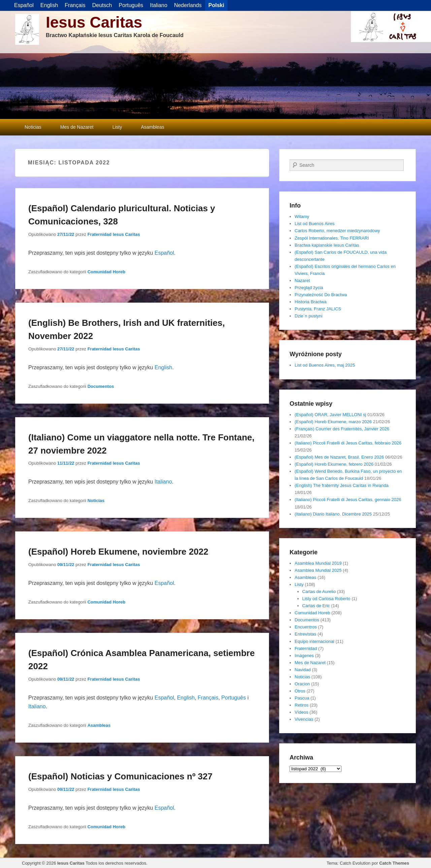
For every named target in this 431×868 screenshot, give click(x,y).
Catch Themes (394, 863)
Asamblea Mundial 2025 (318, 570)
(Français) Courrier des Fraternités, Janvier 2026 (342, 429)
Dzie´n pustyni (308, 316)
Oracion (302, 684)
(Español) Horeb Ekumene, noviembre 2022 (118, 552)
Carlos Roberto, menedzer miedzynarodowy (337, 231)
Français (208, 698)
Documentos (101, 386)
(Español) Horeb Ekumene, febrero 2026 (334, 464)
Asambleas (152, 127)
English (163, 367)
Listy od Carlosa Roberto (326, 599)
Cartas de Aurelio (319, 592)
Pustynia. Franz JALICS (318, 309)
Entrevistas (305, 634)
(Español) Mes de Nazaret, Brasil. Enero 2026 (339, 457)
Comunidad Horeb (107, 272)
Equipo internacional (314, 641)
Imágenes (304, 656)
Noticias (33, 127)
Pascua (302, 698)
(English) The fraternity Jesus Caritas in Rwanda (342, 485)
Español (164, 253)
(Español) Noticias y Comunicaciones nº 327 (120, 776)
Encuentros (306, 627)
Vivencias (304, 719)
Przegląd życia (309, 288)
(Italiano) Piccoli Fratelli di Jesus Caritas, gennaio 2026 (348, 500)
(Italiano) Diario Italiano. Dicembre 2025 (333, 514)
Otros (300, 691)
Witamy (302, 216)
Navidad (303, 670)
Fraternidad (306, 648)
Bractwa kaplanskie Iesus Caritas (327, 245)
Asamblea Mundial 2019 (318, 563)
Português (234, 698)
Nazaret (302, 281)
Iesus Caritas (94, 22)
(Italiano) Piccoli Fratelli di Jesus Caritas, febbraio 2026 (348, 443)
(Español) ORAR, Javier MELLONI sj (330, 415)
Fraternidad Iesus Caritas (114, 234)
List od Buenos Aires (315, 224)
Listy (117, 127)
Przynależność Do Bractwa (321, 295)
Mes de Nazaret (77, 127)
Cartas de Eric (316, 606)
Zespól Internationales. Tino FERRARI (332, 238)
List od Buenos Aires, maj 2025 (325, 365)
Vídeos (301, 712)
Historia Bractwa (311, 302)
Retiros (302, 705)
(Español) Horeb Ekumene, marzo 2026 (333, 422)
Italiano (163, 482)
